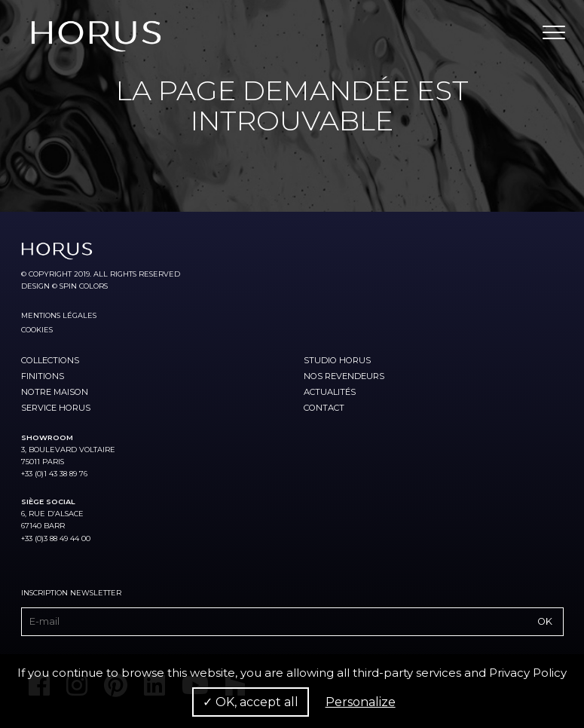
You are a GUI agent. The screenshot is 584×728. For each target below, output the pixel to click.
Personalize (361, 702)
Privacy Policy (528, 673)
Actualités (330, 392)
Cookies (37, 330)
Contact (324, 408)
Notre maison (55, 392)
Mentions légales (59, 315)
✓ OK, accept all (251, 702)
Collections (50, 360)
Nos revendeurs (344, 376)
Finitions (43, 376)
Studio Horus (337, 360)
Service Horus (56, 408)
